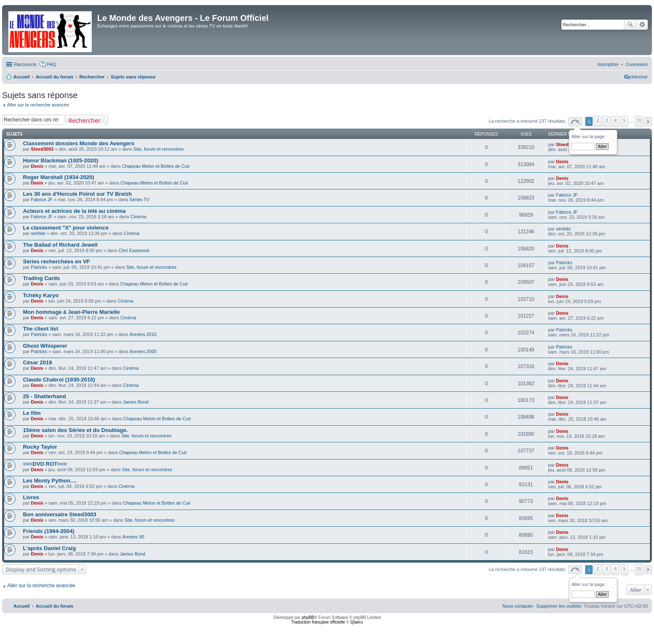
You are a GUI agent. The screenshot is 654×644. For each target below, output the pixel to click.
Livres (31, 497)
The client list (40, 329)
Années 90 (133, 537)
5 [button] (624, 120)
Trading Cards (42, 278)
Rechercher (630, 25)
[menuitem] (637, 64)
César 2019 (38, 362)
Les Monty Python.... (50, 481)
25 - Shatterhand (44, 396)
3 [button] (607, 120)
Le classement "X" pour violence (66, 228)
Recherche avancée (642, 25)
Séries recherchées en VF (57, 261)
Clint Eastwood (134, 250)
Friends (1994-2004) (49, 531)
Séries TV (139, 200)
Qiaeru (357, 622)
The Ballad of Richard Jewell (60, 245)
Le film (32, 413)
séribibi (38, 233)
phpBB (308, 617)
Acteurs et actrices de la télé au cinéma (74, 211)
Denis (37, 166)
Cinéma (138, 217)
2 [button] (598, 120)
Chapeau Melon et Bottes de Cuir (156, 166)
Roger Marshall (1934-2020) (59, 177)
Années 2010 (143, 334)
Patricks (39, 267)
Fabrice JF (42, 200)
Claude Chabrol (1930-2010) (59, 380)
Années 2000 (143, 351)
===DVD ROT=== (45, 464)
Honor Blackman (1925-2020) (60, 160)
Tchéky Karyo (41, 295)
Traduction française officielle (318, 622)
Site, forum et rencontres (158, 149)
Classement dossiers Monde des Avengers (79, 143)
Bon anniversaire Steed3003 (60, 514)
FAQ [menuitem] (51, 64)
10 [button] (639, 120)
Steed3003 (42, 149)
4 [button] (616, 120)
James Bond (136, 402)
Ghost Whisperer (45, 346)
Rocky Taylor (40, 447)
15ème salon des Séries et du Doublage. (75, 430)
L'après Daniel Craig (49, 548)
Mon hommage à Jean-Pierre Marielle (71, 312)
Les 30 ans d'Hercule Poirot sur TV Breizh (77, 194)
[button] (575, 122)
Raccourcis (25, 64)
